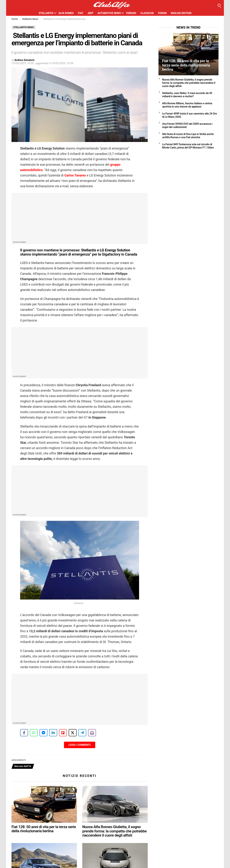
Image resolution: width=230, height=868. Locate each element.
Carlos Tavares (75, 175)
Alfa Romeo (66, 13)
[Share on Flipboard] (63, 733)
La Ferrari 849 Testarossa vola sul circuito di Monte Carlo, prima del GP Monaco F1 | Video (188, 146)
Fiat (81, 13)
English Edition (181, 13)
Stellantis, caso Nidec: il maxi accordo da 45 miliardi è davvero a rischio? (187, 95)
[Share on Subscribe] (92, 733)
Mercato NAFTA (23, 766)
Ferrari (131, 13)
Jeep (90, 13)
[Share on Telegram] (82, 733)
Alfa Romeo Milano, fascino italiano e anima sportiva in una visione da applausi (187, 105)
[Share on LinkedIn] (53, 733)
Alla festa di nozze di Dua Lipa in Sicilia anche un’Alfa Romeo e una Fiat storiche (188, 136)
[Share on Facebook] (24, 733)
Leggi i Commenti (80, 745)
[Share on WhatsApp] (34, 733)
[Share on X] (73, 733)
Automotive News (109, 13)
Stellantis (46, 13)
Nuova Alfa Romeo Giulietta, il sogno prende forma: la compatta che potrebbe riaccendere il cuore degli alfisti (114, 831)
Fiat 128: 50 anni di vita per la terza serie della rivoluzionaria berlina (44, 829)
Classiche (147, 13)
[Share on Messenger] (43, 733)
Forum (162, 13)
